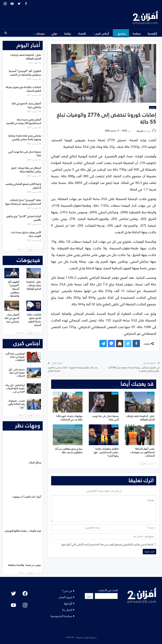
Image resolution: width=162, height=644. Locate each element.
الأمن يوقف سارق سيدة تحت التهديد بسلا (26, 234)
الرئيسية (152, 33)
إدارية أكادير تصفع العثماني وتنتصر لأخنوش (23, 185)
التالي (143, 463)
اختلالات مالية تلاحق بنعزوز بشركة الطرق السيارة (23, 89)
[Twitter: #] (13, 594)
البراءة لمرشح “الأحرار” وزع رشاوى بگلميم (24, 218)
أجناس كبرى (102, 33)
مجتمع (122, 33)
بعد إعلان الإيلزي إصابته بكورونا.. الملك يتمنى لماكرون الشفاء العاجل (73, 369)
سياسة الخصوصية (61, 616)
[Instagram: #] (25, 605)
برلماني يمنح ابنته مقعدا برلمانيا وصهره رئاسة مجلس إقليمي (25, 137)
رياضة (68, 33)
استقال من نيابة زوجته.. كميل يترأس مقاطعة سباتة (26, 169)
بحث (89, 596)
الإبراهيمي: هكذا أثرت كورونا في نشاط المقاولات (15, 357)
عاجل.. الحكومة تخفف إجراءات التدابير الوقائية (26, 56)
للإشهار (68, 603)
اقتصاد (82, 33)
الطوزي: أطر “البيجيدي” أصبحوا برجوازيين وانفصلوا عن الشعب (25, 73)
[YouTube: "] (13, 605)
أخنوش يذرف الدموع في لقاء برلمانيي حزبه (26, 105)
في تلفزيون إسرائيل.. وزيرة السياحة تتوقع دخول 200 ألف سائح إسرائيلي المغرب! (134, 369)
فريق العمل (65, 597)
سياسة (137, 33)
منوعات (40, 33)
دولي (55, 33)
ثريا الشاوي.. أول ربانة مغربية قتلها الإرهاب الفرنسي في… (15, 388)
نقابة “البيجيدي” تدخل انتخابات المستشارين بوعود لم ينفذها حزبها (23, 202)
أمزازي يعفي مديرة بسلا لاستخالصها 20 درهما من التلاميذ (24, 121)
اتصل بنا (67, 609)
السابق (152, 463)
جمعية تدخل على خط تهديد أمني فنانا (25, 153)
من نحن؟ (67, 590)
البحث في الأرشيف (108, 590)
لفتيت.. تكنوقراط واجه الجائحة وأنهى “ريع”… (16, 404)
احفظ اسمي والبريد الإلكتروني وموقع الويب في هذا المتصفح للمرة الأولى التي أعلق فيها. (107, 544)
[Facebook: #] (25, 594)
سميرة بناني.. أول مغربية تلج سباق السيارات (17, 372)
